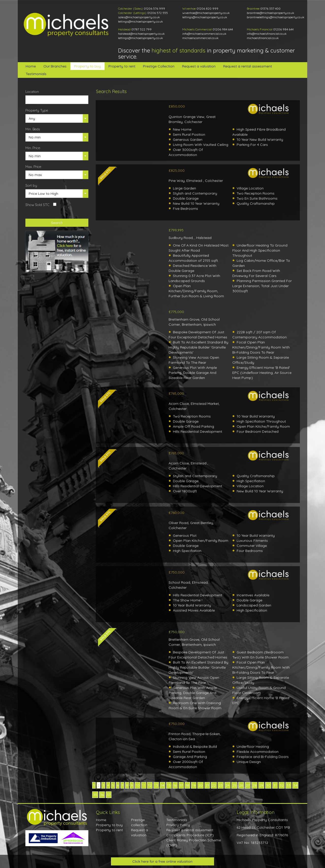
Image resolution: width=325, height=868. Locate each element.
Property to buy (87, 66)
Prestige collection (139, 822)
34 (295, 785)
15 (169, 785)
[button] (57, 118)
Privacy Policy (178, 825)
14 (162, 785)
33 (288, 785)
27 (248, 785)
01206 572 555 (158, 13)
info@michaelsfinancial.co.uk (267, 34)
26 (241, 785)
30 (268, 785)
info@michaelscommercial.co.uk (204, 34)
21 (207, 785)
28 (254, 785)
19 (194, 785)
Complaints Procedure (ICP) (190, 835)
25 (234, 785)
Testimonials (36, 74)
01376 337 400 (270, 8)
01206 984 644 (223, 29)
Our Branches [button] (55, 66)
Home (31, 66)
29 (261, 785)
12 (150, 785)
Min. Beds (33, 129)
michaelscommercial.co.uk (200, 38)
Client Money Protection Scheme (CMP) (194, 843)
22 (214, 785)
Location (32, 92)
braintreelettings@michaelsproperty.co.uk (276, 17)
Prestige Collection (159, 66)
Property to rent (122, 66)
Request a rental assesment (190, 830)
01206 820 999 (207, 8)
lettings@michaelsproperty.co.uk (141, 21)
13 (156, 785)
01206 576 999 (154, 8)
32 (282, 785)
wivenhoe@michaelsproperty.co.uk (206, 13)
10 (137, 785)
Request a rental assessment (248, 66)
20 (200, 785)
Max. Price (33, 167)
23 (221, 785)
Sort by (31, 185)
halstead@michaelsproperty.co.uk (141, 34)
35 (95, 795)
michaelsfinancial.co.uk (263, 38)
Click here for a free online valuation (162, 861)
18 (187, 785)
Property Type (37, 110)
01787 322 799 (141, 29)
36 (102, 795)
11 (144, 785)
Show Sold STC (37, 205)
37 (109, 795)
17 (181, 785)
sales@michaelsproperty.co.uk (139, 17)
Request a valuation (199, 66)
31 (275, 785)
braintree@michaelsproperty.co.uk (271, 13)
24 (227, 785)
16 (175, 785)
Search (57, 223)
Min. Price (33, 148)
